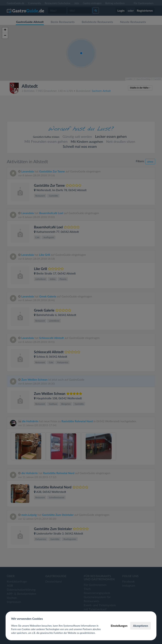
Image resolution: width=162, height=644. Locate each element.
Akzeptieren (141, 626)
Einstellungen (119, 626)
